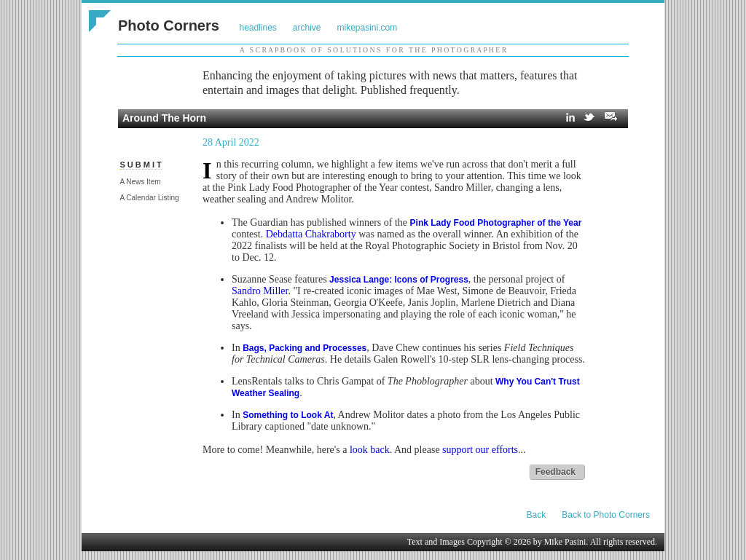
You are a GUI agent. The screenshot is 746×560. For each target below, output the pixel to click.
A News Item (140, 182)
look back (370, 450)
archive (307, 28)
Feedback (555, 472)
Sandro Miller (260, 291)
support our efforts (480, 450)
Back (537, 515)
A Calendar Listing (149, 198)
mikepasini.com (368, 28)
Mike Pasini (565, 542)
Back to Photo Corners (606, 515)
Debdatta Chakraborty (311, 234)
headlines (258, 28)
